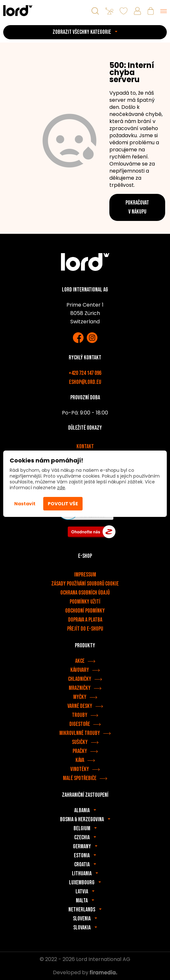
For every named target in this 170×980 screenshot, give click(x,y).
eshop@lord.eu (85, 382)
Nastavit (25, 504)
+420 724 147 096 (85, 373)
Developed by (85, 972)
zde (61, 488)
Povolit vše (63, 504)
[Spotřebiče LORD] (18, 10)
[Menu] (164, 11)
